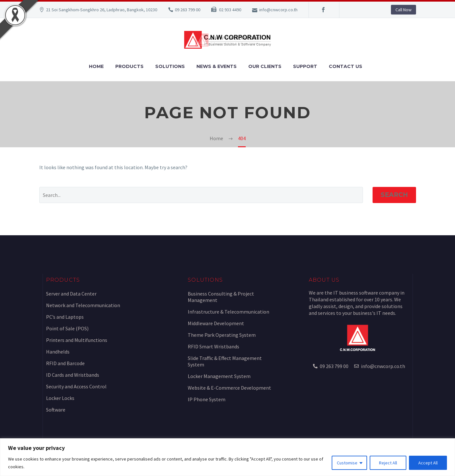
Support (305, 66)
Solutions (170, 66)
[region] (228, 457)
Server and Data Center (71, 294)
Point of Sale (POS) (67, 328)
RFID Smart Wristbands (213, 346)
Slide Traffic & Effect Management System (225, 361)
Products (129, 66)
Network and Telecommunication (83, 305)
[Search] (201, 195)
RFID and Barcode (65, 363)
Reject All (388, 463)
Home (96, 66)
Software (56, 410)
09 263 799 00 (188, 10)
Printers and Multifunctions (77, 340)
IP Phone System (207, 399)
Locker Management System (219, 376)
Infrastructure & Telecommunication (228, 312)
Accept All (428, 463)
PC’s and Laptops (65, 317)
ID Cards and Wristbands (73, 375)
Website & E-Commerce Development (229, 388)
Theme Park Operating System (222, 335)
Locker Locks (60, 398)
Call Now (403, 10)
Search (394, 195)
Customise (347, 463)
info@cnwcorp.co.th (278, 10)
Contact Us (346, 66)
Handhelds (58, 352)
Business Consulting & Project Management (221, 297)
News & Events (217, 66)
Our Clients (265, 66)
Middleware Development (216, 323)
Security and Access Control (76, 386)
